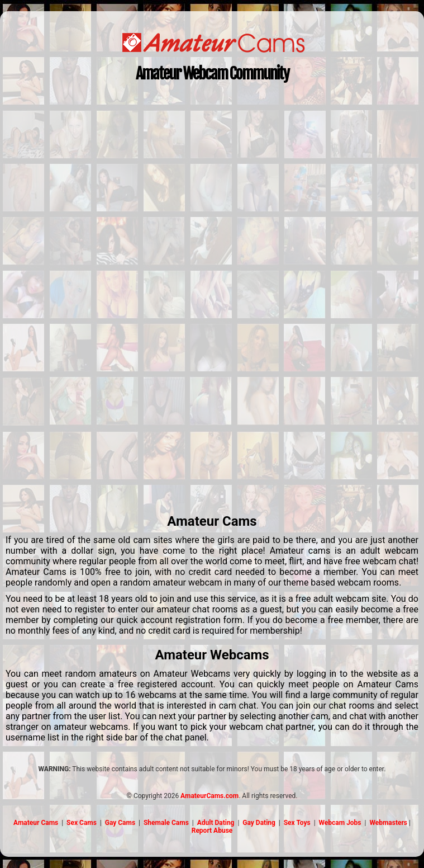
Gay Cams (120, 823)
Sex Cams (82, 823)
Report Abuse (212, 831)
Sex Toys (297, 823)
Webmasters (388, 823)
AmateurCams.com (209, 796)
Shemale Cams (166, 823)
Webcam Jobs (340, 823)
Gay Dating (259, 823)
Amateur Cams (36, 823)
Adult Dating (216, 823)
